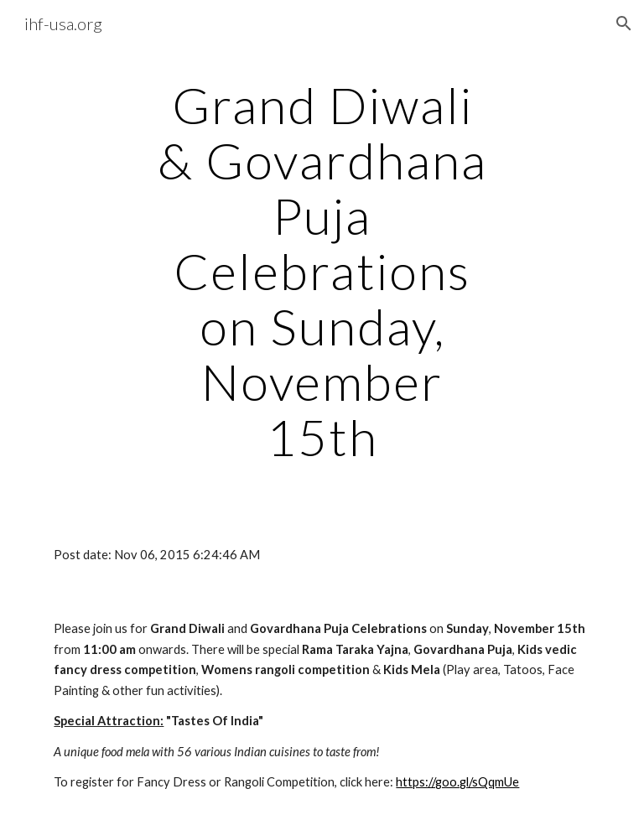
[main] (322, 271)
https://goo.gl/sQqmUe (457, 782)
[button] (624, 23)
